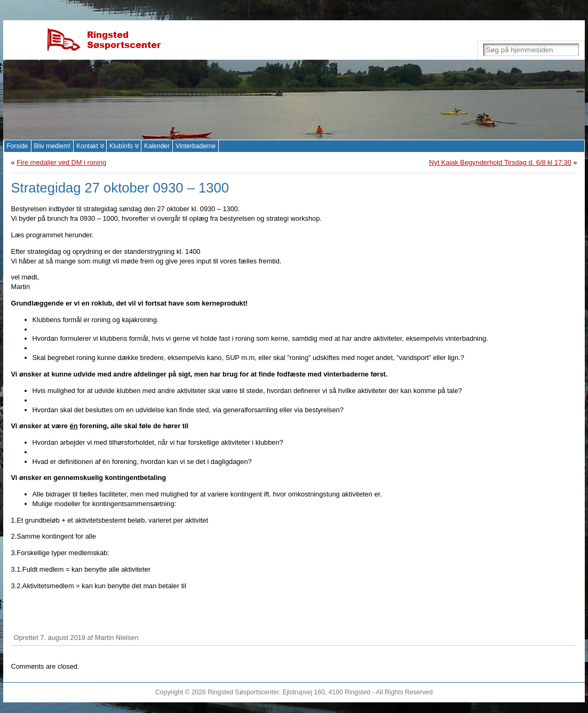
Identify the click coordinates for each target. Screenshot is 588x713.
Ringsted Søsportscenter (243, 692)
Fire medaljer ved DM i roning (61, 162)
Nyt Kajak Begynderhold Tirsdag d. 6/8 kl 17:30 (500, 162)
